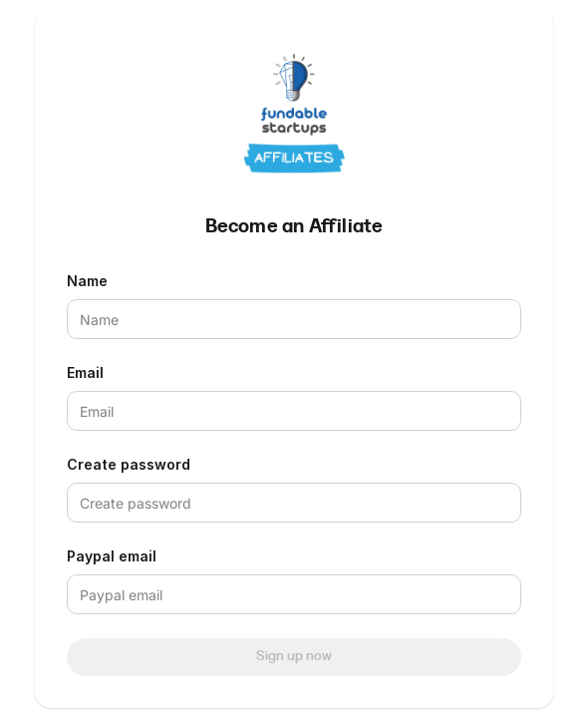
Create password (129, 464)
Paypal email (112, 556)
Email (85, 372)
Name (87, 281)
